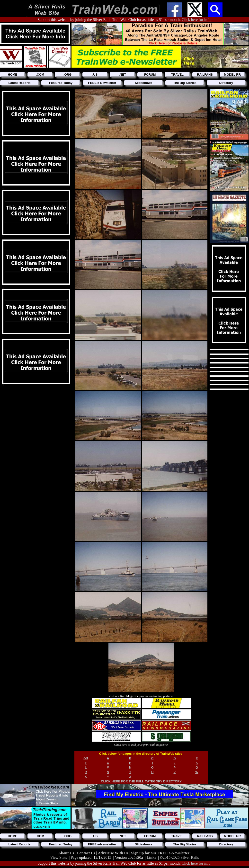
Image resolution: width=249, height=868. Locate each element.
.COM (40, 75)
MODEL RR (232, 75)
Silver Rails (190, 857)
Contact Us (86, 853)
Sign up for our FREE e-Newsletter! (161, 853)
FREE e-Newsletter (102, 83)
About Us (67, 853)
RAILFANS (205, 75)
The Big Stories (185, 83)
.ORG (67, 75)
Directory (226, 83)
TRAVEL (177, 75)
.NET (123, 75)
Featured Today (61, 83)
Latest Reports (19, 83)
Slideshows (143, 83)
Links (151, 857)
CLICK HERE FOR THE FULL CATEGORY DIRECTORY (141, 781)
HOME (13, 75)
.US (95, 75)
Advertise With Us (114, 853)
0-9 (86, 758)
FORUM (150, 75)
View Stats (58, 857)
